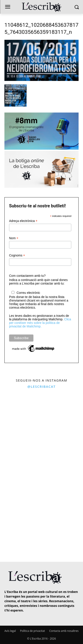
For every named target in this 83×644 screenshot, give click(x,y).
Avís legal (10, 631)
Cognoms (17, 255)
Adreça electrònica (23, 221)
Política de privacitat (33, 631)
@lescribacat (42, 386)
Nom (14, 238)
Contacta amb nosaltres (64, 631)
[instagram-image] (20, 412)
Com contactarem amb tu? (27, 276)
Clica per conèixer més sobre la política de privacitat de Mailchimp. (40, 323)
